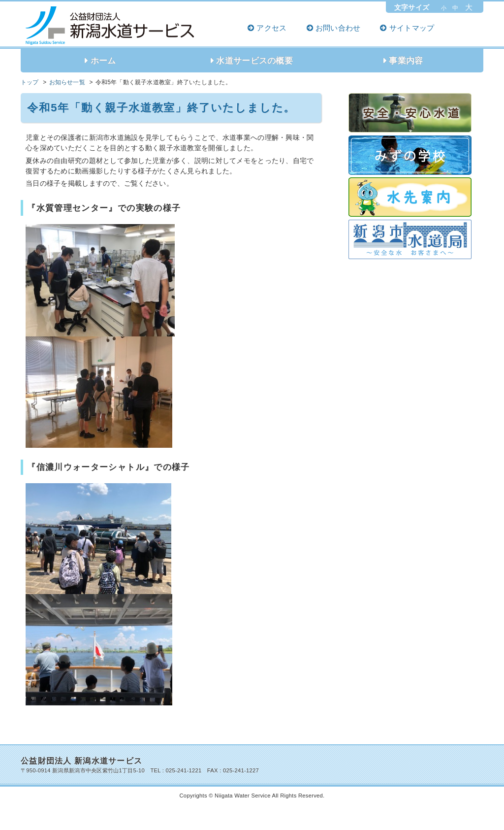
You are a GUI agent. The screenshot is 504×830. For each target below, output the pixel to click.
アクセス (271, 28)
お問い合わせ (338, 28)
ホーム (103, 61)
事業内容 (406, 61)
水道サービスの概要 (254, 61)
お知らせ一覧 (67, 82)
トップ (30, 82)
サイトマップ (412, 28)
